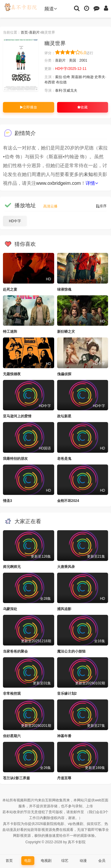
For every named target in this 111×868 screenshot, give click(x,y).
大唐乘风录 (66, 567)
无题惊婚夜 (12, 374)
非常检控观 (12, 694)
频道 (51, 9)
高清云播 (50, 206)
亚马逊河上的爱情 (17, 416)
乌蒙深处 (10, 609)
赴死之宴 (10, 289)
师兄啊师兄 (12, 567)
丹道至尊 (64, 778)
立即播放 (29, 107)
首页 (24, 32)
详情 (92, 183)
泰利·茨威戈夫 (66, 90)
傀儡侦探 (64, 374)
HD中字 (15, 221)
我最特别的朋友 (15, 459)
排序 (101, 206)
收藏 (82, 107)
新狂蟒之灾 (66, 332)
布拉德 (61, 82)
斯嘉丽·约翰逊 (82, 77)
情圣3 (8, 501)
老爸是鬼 (64, 459)
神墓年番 (64, 736)
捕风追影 (64, 609)
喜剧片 (34, 32)
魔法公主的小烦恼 (71, 651)
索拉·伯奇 (63, 77)
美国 (73, 60)
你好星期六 (12, 736)
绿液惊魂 (64, 289)
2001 (83, 60)
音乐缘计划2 (67, 694)
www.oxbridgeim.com (58, 183)
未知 (88, 174)
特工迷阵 (10, 332)
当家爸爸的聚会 (15, 651)
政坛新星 (64, 416)
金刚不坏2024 (68, 501)
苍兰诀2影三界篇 (16, 778)
